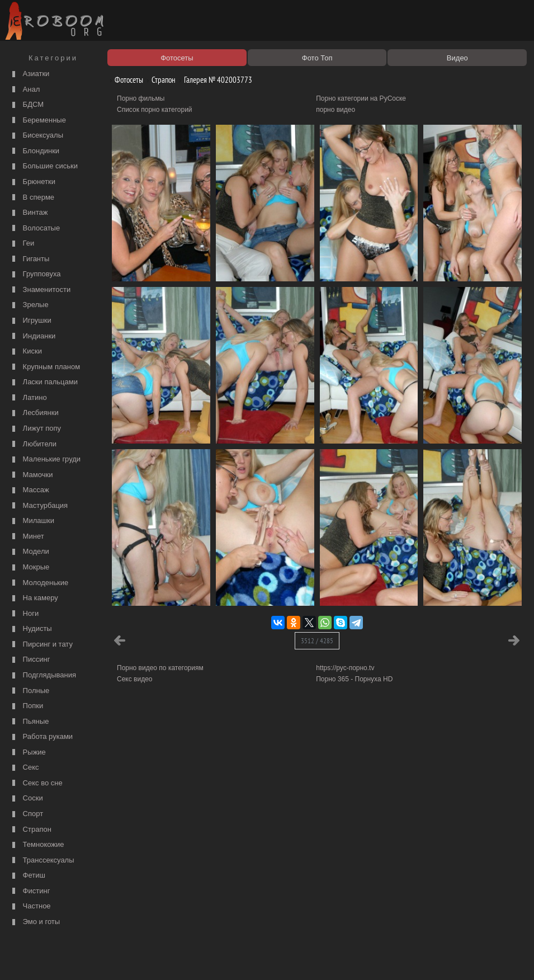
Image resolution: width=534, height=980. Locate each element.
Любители (33, 444)
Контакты (194, 959)
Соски (26, 798)
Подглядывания (43, 675)
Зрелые (29, 305)
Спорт (26, 814)
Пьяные (29, 722)
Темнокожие (37, 845)
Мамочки (31, 475)
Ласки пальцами (44, 382)
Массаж (29, 490)
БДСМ (27, 105)
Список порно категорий (155, 110)
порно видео (335, 110)
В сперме (32, 198)
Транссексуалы (42, 861)
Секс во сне (36, 783)
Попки (26, 706)
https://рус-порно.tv (345, 668)
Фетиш (27, 876)
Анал (25, 90)
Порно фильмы (141, 98)
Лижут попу (35, 429)
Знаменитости (40, 290)
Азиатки (29, 74)
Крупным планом (45, 367)
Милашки (32, 521)
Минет (27, 537)
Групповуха (35, 274)
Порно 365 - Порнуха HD (354, 679)
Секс (24, 768)
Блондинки (34, 151)
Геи (22, 244)
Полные (29, 691)
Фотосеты (125, 80)
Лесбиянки (34, 413)
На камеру (34, 598)
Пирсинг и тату (41, 645)
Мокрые (29, 567)
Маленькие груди (45, 460)
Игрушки (30, 321)
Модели (29, 552)
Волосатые (35, 228)
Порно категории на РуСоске (361, 98)
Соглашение (155, 959)
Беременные (38, 121)
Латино (28, 398)
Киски (26, 352)
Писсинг (30, 660)
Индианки (32, 336)
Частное (30, 906)
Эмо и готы (35, 922)
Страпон (30, 830)
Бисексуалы (36, 136)
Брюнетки (32, 182)
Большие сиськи (44, 166)
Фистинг (30, 891)
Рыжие (28, 753)
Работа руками (41, 737)
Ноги (24, 614)
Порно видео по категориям (160, 668)
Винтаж (29, 213)
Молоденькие (39, 583)
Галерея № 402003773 (214, 80)
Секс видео (135, 679)
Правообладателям (103, 959)
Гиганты (29, 259)
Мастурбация (39, 506)
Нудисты (31, 629)
